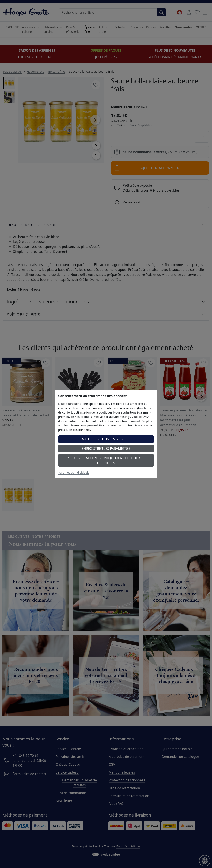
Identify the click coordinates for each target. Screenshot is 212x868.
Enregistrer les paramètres (106, 449)
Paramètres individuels (74, 472)
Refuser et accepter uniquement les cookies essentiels (106, 460)
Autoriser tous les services (106, 439)
